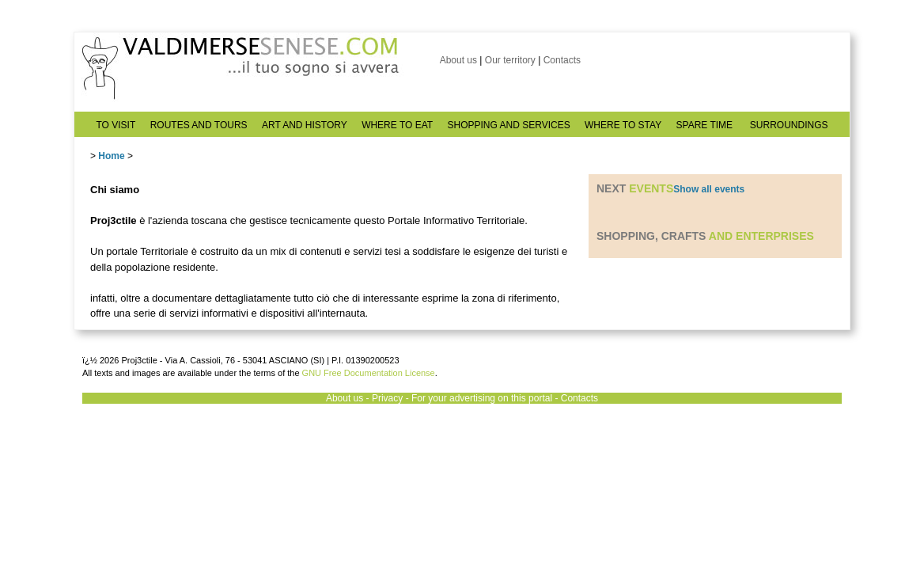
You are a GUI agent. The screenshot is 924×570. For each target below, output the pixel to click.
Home (111, 156)
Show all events (709, 189)
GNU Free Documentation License (369, 373)
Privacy (387, 398)
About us (458, 60)
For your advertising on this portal (482, 398)
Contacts (562, 60)
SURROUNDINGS (789, 125)
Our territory (510, 60)
